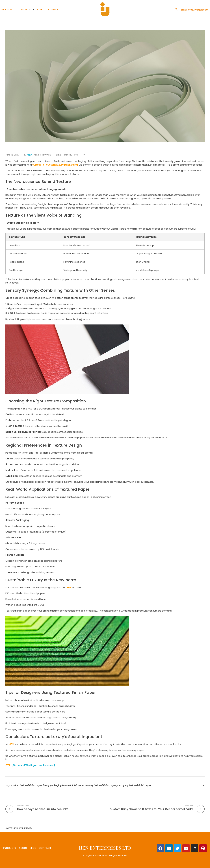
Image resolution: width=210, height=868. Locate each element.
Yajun (29, 155)
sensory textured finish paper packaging (107, 785)
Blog (58, 155)
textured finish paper (140, 785)
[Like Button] (84, 155)
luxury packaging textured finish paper (64, 785)
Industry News (71, 155)
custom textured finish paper (27, 785)
